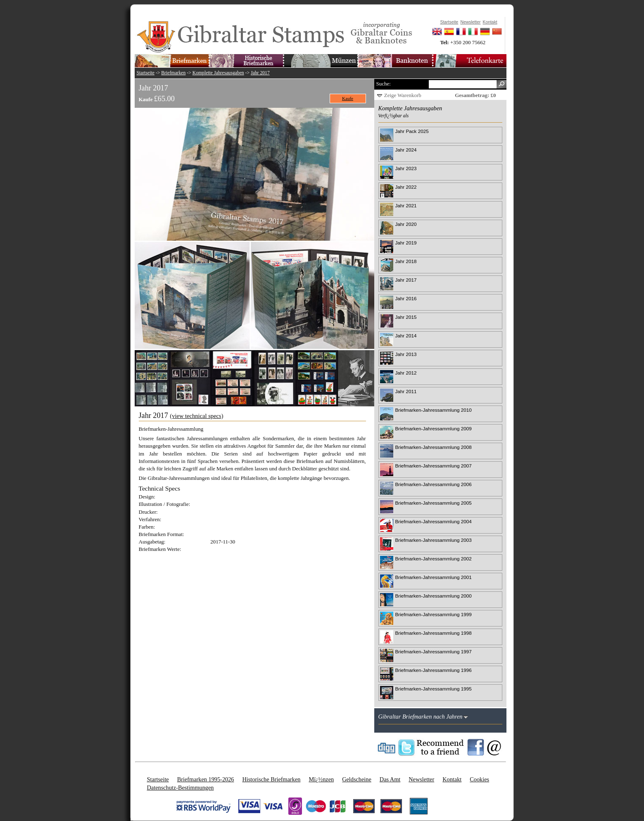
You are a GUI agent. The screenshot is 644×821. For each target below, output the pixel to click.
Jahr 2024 (406, 150)
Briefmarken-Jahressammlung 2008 (434, 447)
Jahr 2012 (406, 373)
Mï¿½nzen (321, 779)
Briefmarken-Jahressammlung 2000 (434, 596)
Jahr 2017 (260, 73)
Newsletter (421, 779)
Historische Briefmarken (271, 779)
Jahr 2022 (406, 187)
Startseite (146, 73)
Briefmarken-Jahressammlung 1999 (434, 614)
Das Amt (390, 779)
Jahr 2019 (406, 243)
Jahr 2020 (406, 224)
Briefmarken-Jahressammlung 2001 (434, 577)
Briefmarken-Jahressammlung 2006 (434, 484)
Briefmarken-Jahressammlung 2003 (434, 540)
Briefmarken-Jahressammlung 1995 (434, 689)
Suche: (384, 84)
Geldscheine (357, 779)
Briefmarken (173, 73)
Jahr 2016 (406, 298)
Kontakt (452, 779)
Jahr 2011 (406, 391)
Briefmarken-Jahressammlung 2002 (434, 559)
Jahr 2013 (406, 354)
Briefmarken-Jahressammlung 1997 (434, 651)
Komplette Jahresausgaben (218, 73)
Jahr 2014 (406, 336)
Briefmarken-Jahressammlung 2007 (434, 466)
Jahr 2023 (406, 168)
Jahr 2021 (406, 205)
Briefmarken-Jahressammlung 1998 (434, 633)
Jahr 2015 (406, 317)
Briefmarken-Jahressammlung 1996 (434, 670)
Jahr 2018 (406, 261)
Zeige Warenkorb (403, 95)
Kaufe (348, 98)
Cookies (479, 779)
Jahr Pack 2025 (412, 131)
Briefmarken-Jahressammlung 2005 (434, 503)
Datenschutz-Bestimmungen (181, 788)
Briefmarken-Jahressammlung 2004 (434, 521)
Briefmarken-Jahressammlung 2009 (434, 428)
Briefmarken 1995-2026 (206, 779)
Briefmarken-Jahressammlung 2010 (434, 410)
